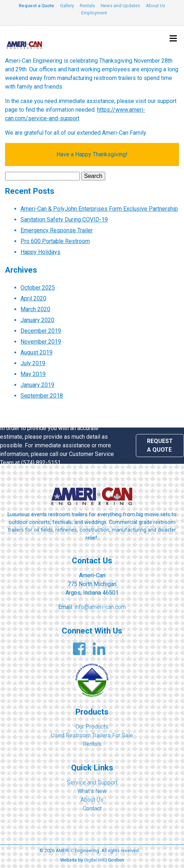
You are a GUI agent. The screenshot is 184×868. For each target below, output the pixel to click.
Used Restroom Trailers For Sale (92, 735)
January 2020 (37, 320)
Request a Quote (36, 6)
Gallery (67, 6)
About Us (156, 6)
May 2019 (33, 374)
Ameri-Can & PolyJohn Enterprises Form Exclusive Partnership (99, 209)
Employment (94, 13)
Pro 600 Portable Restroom (55, 241)
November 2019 (41, 342)
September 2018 (42, 396)
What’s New (92, 791)
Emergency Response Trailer (57, 230)
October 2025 (38, 288)
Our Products (92, 727)
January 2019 (37, 385)
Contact (92, 808)
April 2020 (33, 298)
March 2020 (35, 309)
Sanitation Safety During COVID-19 (64, 220)
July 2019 (33, 363)
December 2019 (41, 331)
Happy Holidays (40, 252)
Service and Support (92, 782)
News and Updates (120, 6)
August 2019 (36, 352)
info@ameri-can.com (100, 607)
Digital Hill (94, 860)
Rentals (88, 6)
